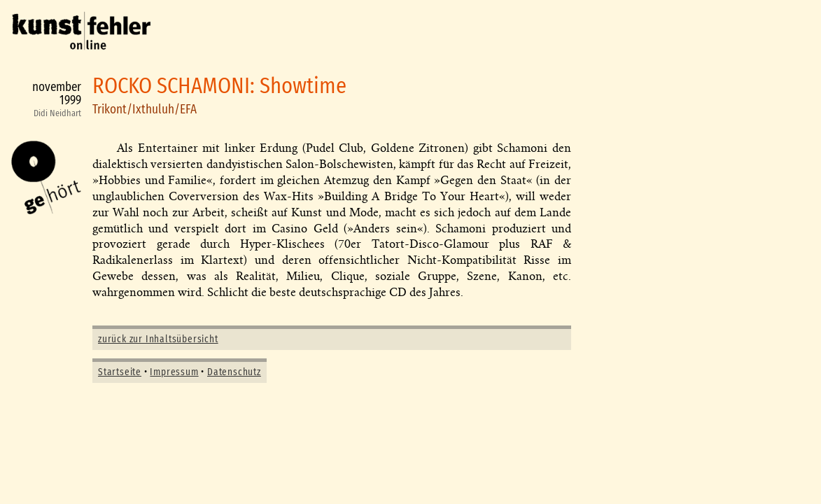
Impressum (174, 372)
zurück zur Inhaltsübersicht (158, 339)
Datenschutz (234, 372)
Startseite (120, 372)
